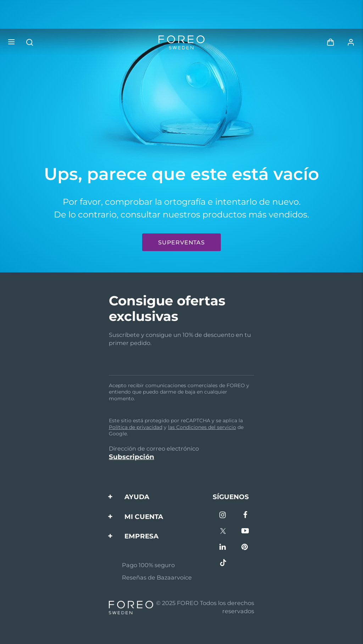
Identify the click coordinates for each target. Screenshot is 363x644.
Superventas (181, 242)
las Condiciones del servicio (202, 427)
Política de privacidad (136, 427)
